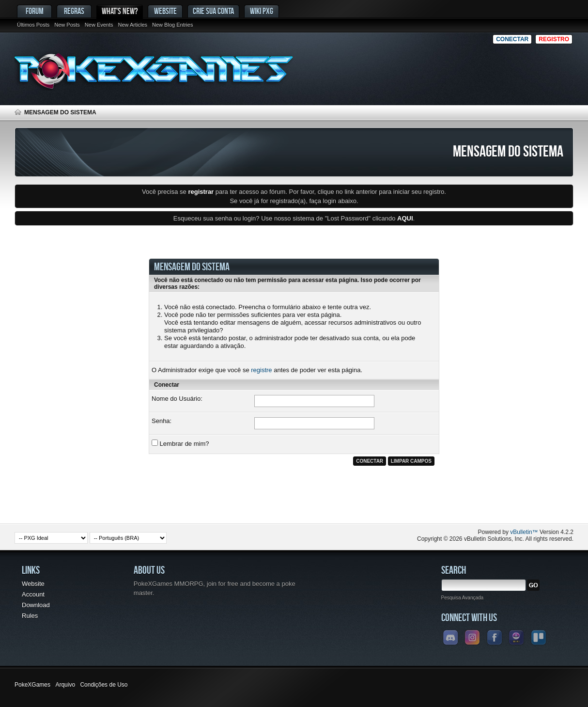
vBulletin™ (524, 532)
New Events (99, 25)
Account (33, 594)
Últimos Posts (33, 25)
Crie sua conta (213, 11)
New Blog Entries (172, 25)
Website (165, 11)
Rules (30, 616)
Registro (554, 39)
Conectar (512, 39)
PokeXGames (32, 685)
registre (261, 370)
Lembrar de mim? (180, 443)
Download (36, 605)
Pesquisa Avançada (463, 598)
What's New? (120, 11)
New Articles (133, 25)
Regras (74, 11)
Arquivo (65, 685)
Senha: (162, 421)
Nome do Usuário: (177, 399)
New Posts (67, 25)
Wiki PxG (262, 11)
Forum (35, 11)
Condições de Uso (104, 685)
